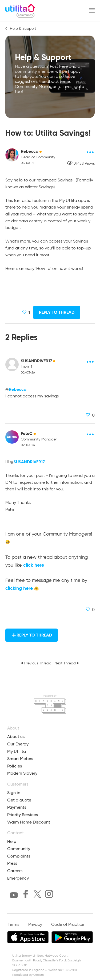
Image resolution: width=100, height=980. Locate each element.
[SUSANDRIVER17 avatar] (12, 364)
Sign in (14, 793)
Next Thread (65, 663)
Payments (17, 807)
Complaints (19, 856)
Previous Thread (38, 663)
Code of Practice (68, 925)
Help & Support (23, 29)
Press (12, 863)
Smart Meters (20, 759)
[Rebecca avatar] (12, 155)
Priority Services (23, 815)
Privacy (35, 925)
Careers (15, 871)
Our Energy (18, 744)
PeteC (27, 433)
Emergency (18, 878)
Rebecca (30, 151)
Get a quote (19, 800)
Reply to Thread (57, 312)
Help (12, 841)
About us (16, 737)
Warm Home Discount (29, 822)
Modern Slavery (22, 773)
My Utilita (17, 751)
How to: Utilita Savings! (48, 133)
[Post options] (90, 152)
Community (19, 849)
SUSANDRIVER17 (36, 361)
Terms (13, 925)
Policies (15, 766)
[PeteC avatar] (12, 437)
